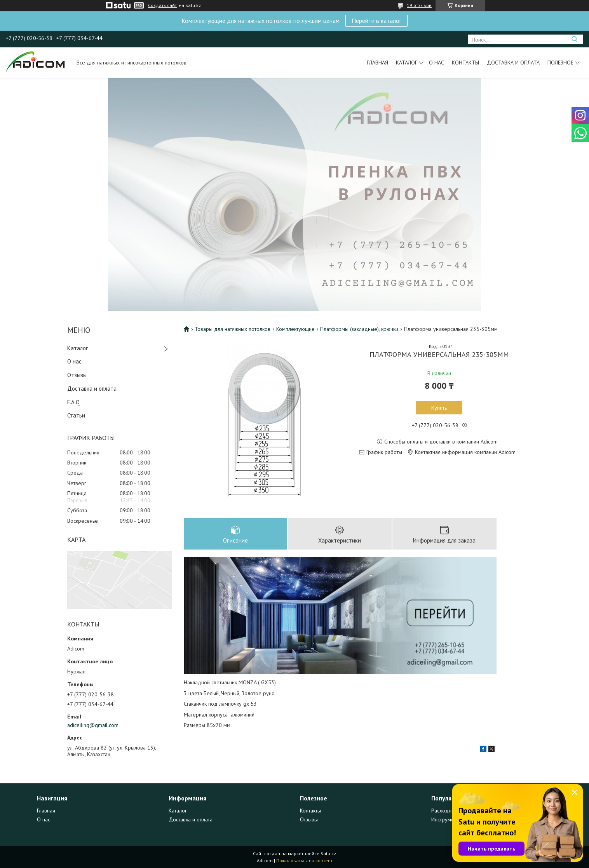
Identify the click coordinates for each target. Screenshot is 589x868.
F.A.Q (73, 402)
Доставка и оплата (513, 63)
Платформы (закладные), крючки (359, 329)
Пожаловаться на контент (304, 860)
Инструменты (447, 819)
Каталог (407, 63)
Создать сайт (162, 5)
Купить (439, 408)
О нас (437, 63)
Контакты (465, 63)
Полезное (560, 63)
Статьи (76, 415)
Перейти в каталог (376, 21)
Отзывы (77, 375)
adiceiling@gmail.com (93, 725)
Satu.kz (328, 853)
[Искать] (574, 39)
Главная (377, 63)
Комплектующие (295, 329)
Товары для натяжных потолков (233, 329)
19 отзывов (419, 5)
